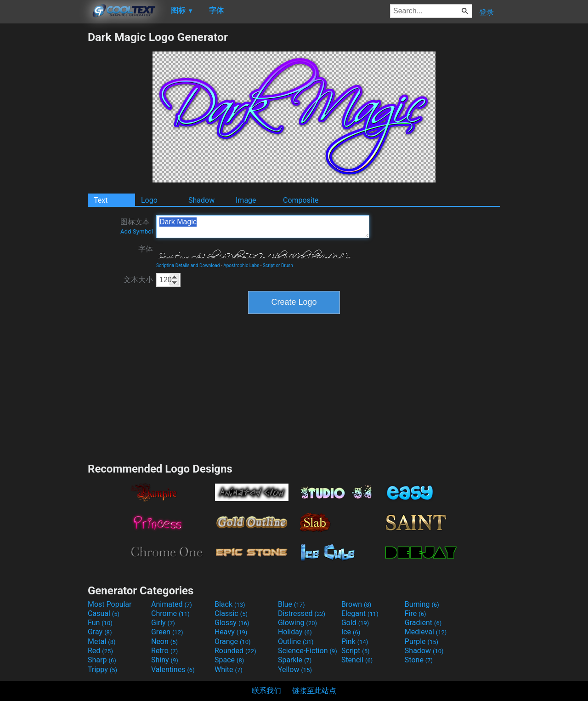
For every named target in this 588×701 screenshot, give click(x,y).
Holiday (295, 632)
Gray (100, 632)
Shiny (165, 660)
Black (230, 604)
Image (246, 200)
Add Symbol (137, 231)
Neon (164, 641)
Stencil (357, 660)
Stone (419, 660)
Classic (231, 613)
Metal (102, 641)
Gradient (423, 623)
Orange (233, 641)
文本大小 (138, 280)
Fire (416, 613)
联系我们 (266, 691)
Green (167, 632)
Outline (296, 641)
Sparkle (295, 660)
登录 (486, 12)
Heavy (231, 632)
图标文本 (137, 226)
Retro (164, 651)
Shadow (201, 200)
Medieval (426, 632)
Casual (104, 613)
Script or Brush (278, 265)
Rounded (235, 651)
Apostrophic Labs (241, 265)
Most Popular (110, 604)
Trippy (102, 670)
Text (101, 200)
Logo (149, 200)
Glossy (232, 623)
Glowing (297, 623)
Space (229, 660)
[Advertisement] (44, 168)
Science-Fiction (308, 651)
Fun (100, 623)
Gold (355, 623)
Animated (172, 604)
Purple (421, 641)
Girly (163, 623)
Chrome (170, 613)
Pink (355, 641)
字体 (146, 249)
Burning (422, 604)
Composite (301, 200)
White (229, 670)
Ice (351, 632)
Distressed (302, 613)
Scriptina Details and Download (188, 265)
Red (100, 651)
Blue (291, 604)
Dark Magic (263, 227)
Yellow (295, 670)
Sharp (102, 660)
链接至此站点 (314, 691)
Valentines (173, 670)
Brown (356, 604)
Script (356, 651)
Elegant (360, 613)
